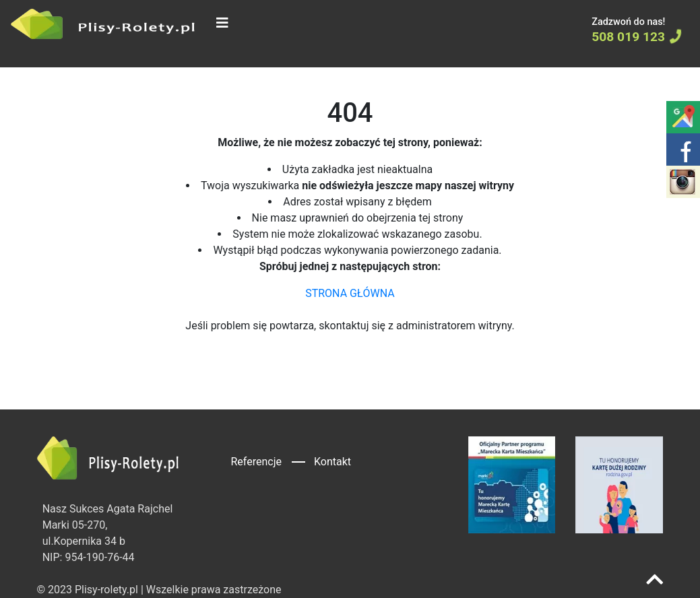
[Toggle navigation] (222, 23)
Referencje (256, 462)
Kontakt (332, 462)
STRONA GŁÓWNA (350, 293)
